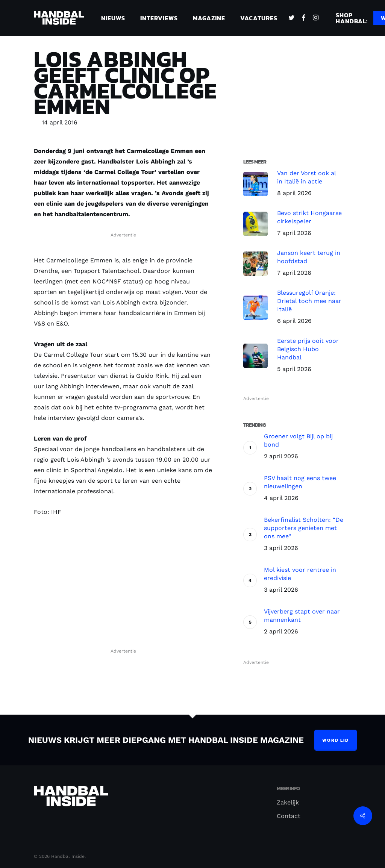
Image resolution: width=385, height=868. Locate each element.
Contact (289, 816)
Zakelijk (288, 802)
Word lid (336, 740)
